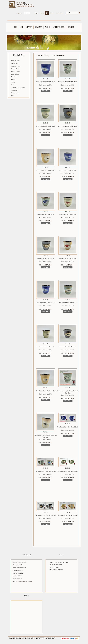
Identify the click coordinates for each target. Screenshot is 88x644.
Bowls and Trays (15, 61)
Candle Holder (15, 63)
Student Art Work (56, 565)
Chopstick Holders (16, 66)
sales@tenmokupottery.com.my (24, 582)
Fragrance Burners (16, 71)
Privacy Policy (54, 567)
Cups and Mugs (15, 69)
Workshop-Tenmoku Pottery (59, 562)
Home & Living (43, 55)
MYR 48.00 (49, 88)
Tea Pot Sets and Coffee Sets (18, 88)
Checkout (52, 12)
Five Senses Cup (15, 93)
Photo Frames (15, 77)
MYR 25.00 (49, 309)
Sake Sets (14, 82)
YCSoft (53, 638)
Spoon (13, 96)
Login (36, 12)
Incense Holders (15, 74)
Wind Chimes (15, 90)
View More (46, 91)
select (31, 13)
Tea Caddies (14, 85)
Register (42, 12)
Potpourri (14, 79)
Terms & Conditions (56, 570)
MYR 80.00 (71, 433)
